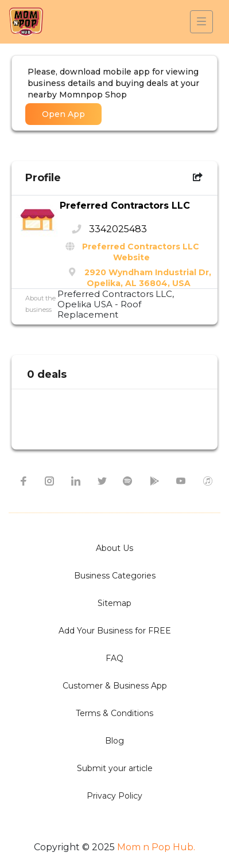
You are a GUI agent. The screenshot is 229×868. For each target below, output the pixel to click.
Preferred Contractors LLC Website (141, 252)
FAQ (114, 658)
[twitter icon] (102, 480)
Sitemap (114, 603)
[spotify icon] (128, 480)
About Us (114, 548)
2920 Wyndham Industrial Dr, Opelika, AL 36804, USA (148, 278)
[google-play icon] (154, 480)
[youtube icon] (181, 480)
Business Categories (115, 576)
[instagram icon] (49, 480)
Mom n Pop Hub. (155, 847)
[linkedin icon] (75, 480)
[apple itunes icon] (207, 480)
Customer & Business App (115, 686)
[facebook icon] (22, 480)
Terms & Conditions (114, 713)
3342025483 (118, 229)
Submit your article (115, 768)
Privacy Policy (114, 796)
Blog (114, 741)
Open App (63, 114)
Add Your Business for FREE (115, 631)
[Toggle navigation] (201, 22)
